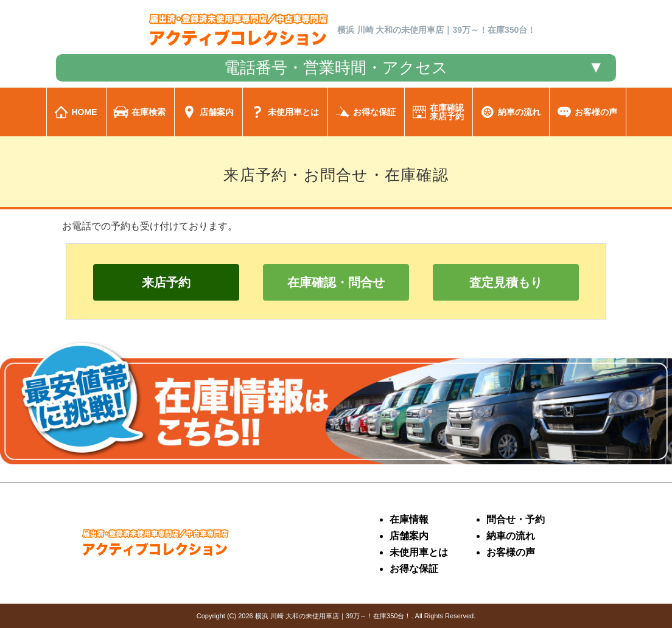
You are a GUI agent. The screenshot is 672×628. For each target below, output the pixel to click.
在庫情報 (409, 519)
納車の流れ (511, 536)
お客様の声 (511, 552)
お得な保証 (414, 569)
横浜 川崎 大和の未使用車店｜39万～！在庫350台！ (333, 616)
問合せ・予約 (516, 519)
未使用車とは (419, 552)
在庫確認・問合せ (336, 282)
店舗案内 (409, 536)
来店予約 (166, 282)
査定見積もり (506, 282)
